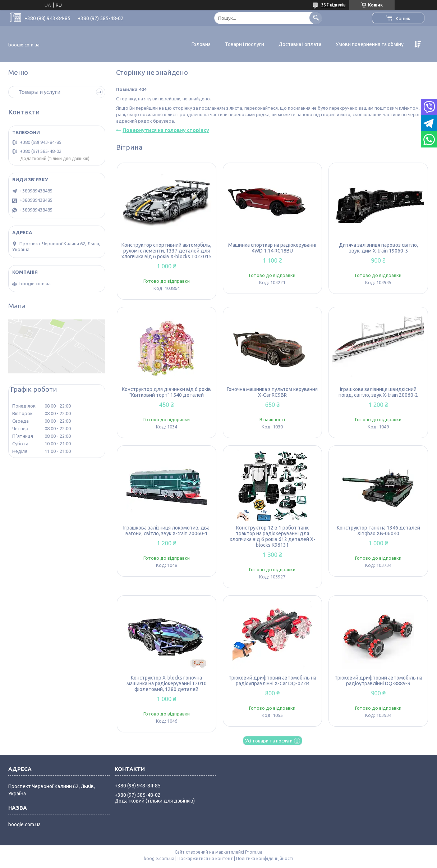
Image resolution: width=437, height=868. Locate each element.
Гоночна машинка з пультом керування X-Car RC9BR (272, 392)
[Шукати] (316, 18)
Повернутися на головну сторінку (166, 130)
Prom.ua (254, 852)
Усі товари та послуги (269, 741)
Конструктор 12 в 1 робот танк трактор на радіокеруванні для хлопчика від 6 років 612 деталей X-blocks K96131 (272, 536)
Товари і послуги (245, 44)
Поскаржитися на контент (205, 858)
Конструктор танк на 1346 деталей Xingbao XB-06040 (378, 531)
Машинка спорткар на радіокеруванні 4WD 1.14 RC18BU (272, 248)
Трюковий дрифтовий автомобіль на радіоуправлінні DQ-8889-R (378, 681)
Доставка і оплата (300, 44)
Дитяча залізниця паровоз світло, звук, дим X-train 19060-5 (378, 248)
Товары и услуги (39, 92)
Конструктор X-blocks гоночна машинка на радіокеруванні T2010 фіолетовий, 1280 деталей (167, 683)
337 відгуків (333, 5)
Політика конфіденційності (265, 858)
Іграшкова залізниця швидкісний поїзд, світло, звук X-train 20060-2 (378, 392)
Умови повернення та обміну (370, 44)
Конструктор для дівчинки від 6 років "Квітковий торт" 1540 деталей (166, 392)
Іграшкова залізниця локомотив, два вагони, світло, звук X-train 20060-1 (166, 531)
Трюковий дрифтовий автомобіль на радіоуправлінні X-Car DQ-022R (272, 681)
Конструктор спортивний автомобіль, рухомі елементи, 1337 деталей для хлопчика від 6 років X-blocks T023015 (167, 251)
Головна (201, 44)
